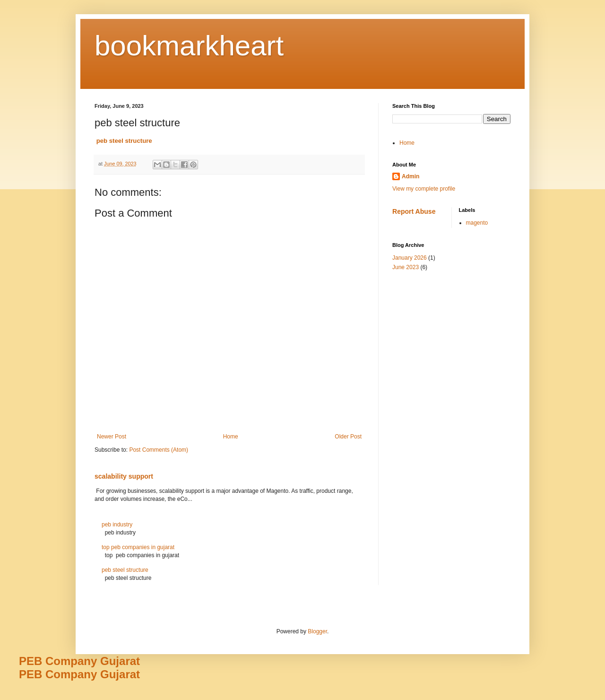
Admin (411, 176)
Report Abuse (414, 211)
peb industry (117, 525)
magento (477, 223)
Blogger (317, 631)
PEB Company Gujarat (79, 661)
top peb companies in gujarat (138, 547)
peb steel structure (125, 570)
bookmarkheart (189, 46)
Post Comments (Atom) (159, 450)
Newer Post (112, 437)
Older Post (348, 437)
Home (231, 437)
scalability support (124, 476)
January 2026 (410, 258)
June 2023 (406, 267)
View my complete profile (424, 189)
